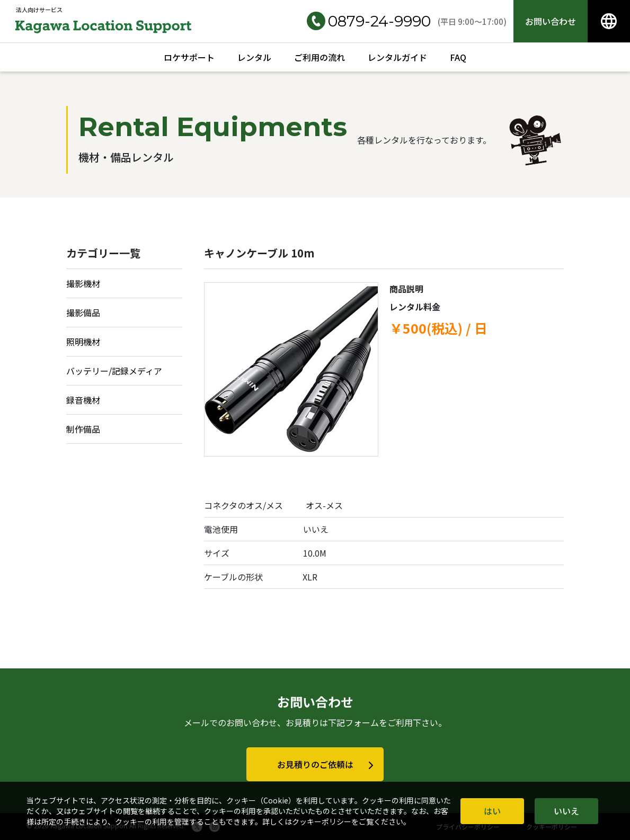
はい (492, 811)
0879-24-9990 (369, 21)
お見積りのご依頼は (315, 764)
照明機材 (83, 342)
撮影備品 (83, 312)
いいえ (566, 811)
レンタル (254, 57)
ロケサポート (189, 57)
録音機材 (83, 400)
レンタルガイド (397, 57)
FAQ (458, 57)
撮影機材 (83, 283)
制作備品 (83, 429)
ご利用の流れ (320, 57)
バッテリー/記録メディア (114, 371)
